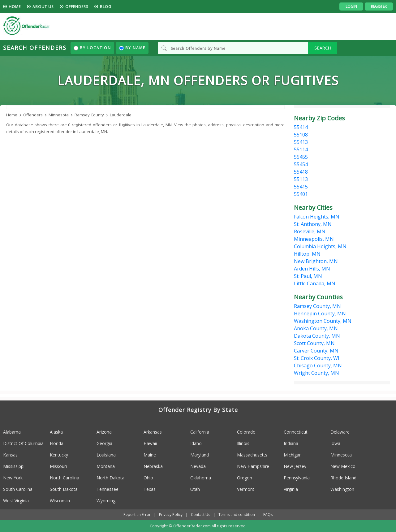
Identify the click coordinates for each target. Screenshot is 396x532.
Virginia (291, 489)
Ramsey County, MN (317, 306)
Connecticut (296, 432)
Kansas (10, 455)
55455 (301, 157)
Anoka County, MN (316, 328)
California (200, 432)
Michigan (293, 455)
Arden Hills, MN (312, 269)
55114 (301, 149)
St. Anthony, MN (313, 224)
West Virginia (16, 501)
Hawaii (150, 443)
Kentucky (59, 455)
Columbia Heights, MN (320, 246)
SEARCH (323, 48)
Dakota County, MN (317, 336)
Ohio (148, 478)
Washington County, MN (323, 321)
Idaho (196, 443)
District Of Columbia (23, 443)
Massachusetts (252, 455)
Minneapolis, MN (314, 239)
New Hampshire (253, 466)
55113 (301, 179)
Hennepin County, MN (320, 314)
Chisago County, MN (318, 365)
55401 (301, 194)
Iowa (335, 443)
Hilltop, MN (307, 254)
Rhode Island (343, 478)
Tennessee (108, 489)
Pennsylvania (297, 478)
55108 (301, 135)
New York (13, 478)
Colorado (246, 432)
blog (106, 7)
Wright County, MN (316, 373)
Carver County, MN (316, 351)
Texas (150, 489)
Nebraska (153, 466)
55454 (301, 164)
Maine (150, 455)
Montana (106, 466)
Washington (342, 489)
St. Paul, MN (308, 276)
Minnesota (341, 455)
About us (43, 7)
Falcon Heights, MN (317, 217)
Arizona (104, 432)
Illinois (243, 443)
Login (351, 6)
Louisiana (106, 455)
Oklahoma (201, 478)
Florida (57, 443)
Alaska (56, 432)
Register (379, 6)
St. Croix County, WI (317, 358)
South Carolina (18, 489)
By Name (132, 48)
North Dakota (110, 478)
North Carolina (65, 478)
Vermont (246, 489)
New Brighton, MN (316, 261)
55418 (301, 172)
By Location (92, 48)
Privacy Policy (171, 515)
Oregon (245, 478)
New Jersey (295, 466)
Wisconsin (60, 501)
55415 (301, 187)
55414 (301, 127)
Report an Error (137, 515)
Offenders (77, 7)
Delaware (340, 432)
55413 (301, 142)
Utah (195, 489)
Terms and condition (237, 515)
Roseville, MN (310, 231)
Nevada (198, 466)
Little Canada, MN (315, 283)
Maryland (200, 455)
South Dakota (64, 489)
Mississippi (14, 466)
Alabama (12, 432)
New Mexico (343, 466)
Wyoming (106, 501)
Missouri (58, 466)
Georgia (104, 443)
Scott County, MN (314, 343)
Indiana (291, 443)
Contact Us (200, 515)
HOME (15, 7)
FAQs (268, 515)
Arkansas (153, 432)
